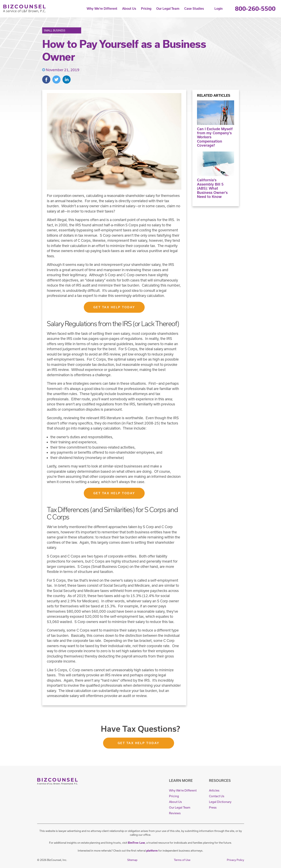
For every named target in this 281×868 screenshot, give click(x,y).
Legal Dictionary (220, 802)
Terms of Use (182, 860)
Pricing (146, 9)
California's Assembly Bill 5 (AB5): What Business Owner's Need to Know (215, 175)
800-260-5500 (255, 9)
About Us (129, 9)
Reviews (175, 813)
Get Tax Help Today (114, 307)
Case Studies (194, 9)
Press (213, 807)
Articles (214, 790)
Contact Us (217, 796)
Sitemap (132, 860)
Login (219, 9)
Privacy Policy (235, 860)
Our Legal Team (168, 9)
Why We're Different (102, 9)
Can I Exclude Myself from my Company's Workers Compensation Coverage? (215, 124)
